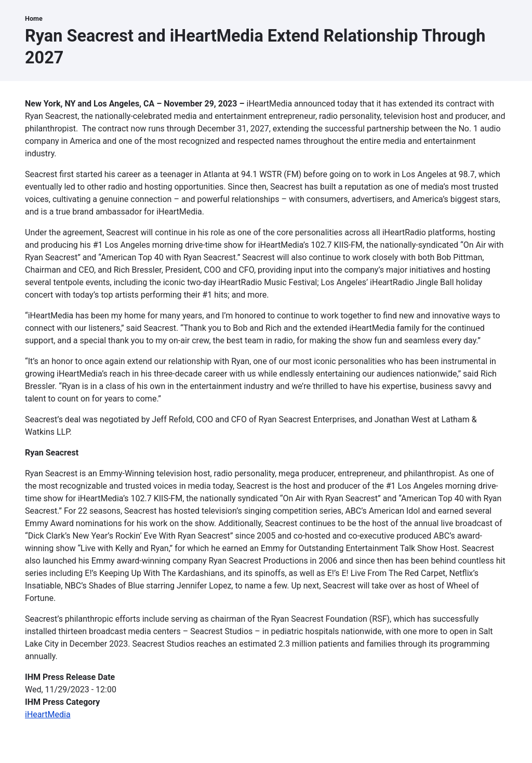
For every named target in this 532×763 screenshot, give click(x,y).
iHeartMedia (48, 714)
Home (34, 18)
